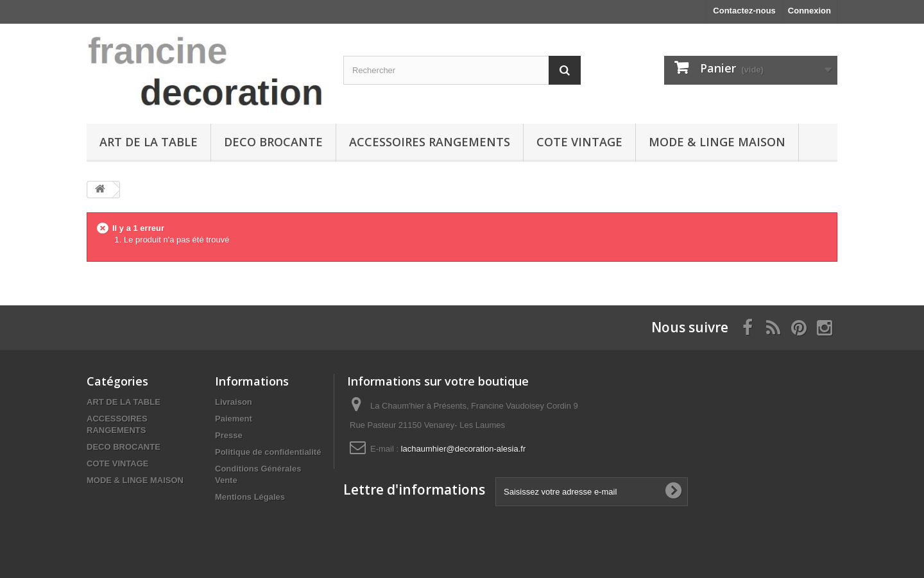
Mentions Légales (250, 497)
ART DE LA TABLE (149, 142)
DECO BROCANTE (273, 142)
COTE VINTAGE (579, 142)
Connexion (809, 11)
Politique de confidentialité (268, 452)
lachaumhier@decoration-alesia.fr (464, 449)
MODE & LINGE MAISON (717, 142)
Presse (229, 435)
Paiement (234, 419)
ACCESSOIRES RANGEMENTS (430, 142)
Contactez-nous (744, 11)
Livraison (234, 402)
